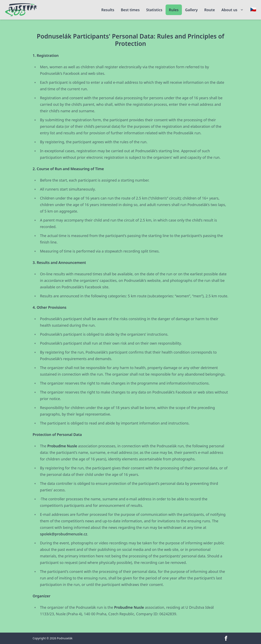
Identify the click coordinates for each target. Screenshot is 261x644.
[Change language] (253, 9)
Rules (174, 10)
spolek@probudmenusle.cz (64, 534)
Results (108, 10)
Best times (130, 10)
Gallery (191, 10)
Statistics (154, 10)
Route (210, 10)
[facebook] (226, 638)
